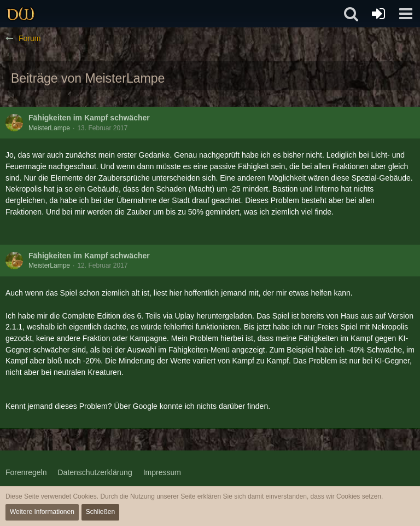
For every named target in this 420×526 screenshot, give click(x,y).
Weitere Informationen (42, 512)
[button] (406, 14)
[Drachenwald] (21, 14)
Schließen (100, 512)
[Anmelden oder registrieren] (378, 14)
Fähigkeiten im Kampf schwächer (89, 118)
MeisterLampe (49, 128)
